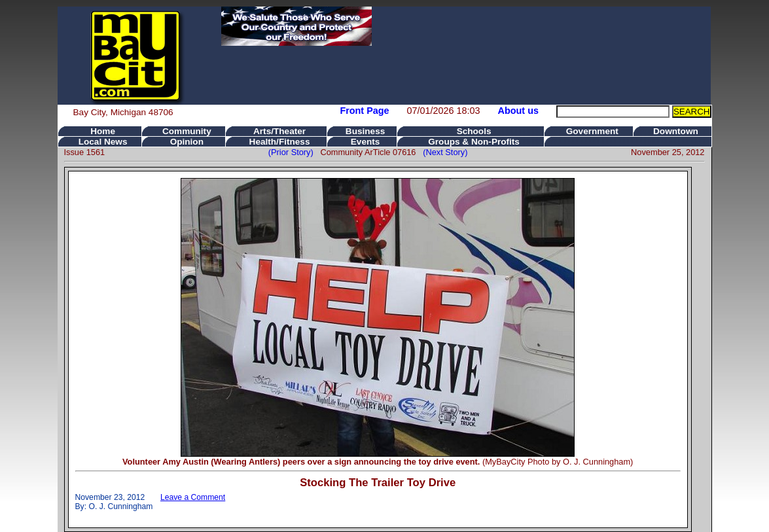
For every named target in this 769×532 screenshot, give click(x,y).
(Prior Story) (295, 152)
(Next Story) (443, 152)
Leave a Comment (193, 497)
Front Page (364, 111)
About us (518, 111)
